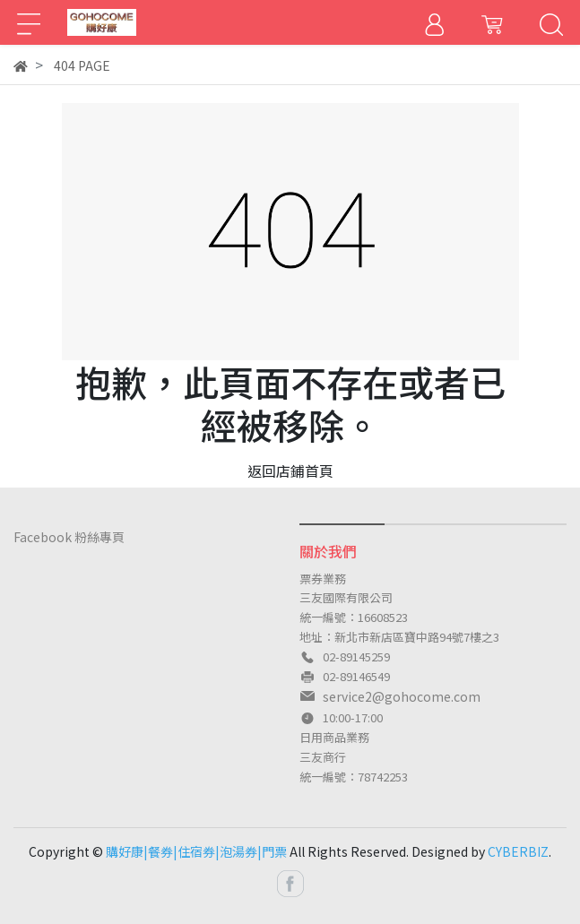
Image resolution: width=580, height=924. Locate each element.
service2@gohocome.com (402, 696)
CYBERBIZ (518, 851)
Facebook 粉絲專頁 (69, 537)
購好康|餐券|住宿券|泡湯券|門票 (196, 851)
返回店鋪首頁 (290, 471)
